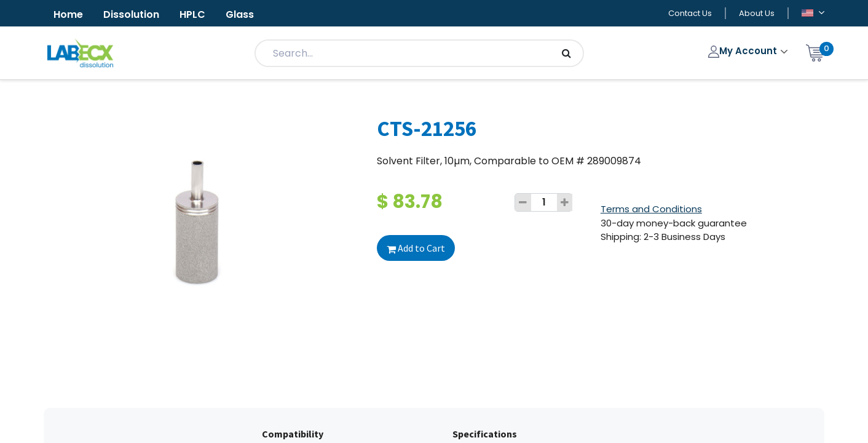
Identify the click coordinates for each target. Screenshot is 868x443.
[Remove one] (523, 202)
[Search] (566, 53)
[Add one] (565, 202)
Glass (240, 14)
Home (68, 14)
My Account (744, 51)
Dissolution (131, 14)
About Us (757, 13)
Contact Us (690, 13)
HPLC (192, 14)
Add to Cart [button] (416, 248)
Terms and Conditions (651, 209)
